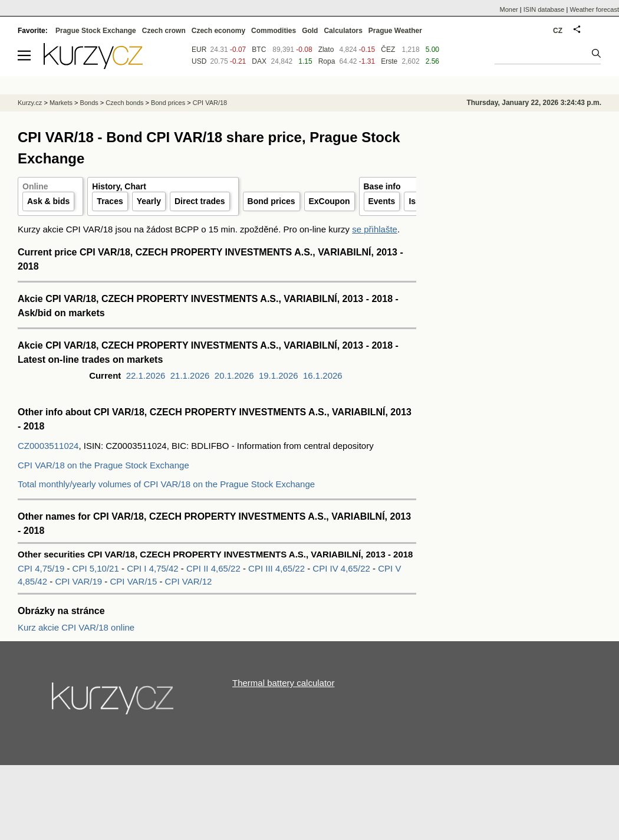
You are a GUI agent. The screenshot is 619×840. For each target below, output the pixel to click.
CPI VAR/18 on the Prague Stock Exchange (103, 465)
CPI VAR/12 (189, 581)
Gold (310, 31)
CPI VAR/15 (134, 581)
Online (35, 186)
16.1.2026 (323, 375)
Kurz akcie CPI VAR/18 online (76, 627)
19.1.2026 (279, 375)
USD (199, 61)
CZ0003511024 (48, 446)
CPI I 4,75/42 (153, 568)
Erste (389, 61)
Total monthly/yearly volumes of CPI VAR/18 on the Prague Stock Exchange (166, 484)
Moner (509, 9)
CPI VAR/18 (210, 103)
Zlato (326, 50)
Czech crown (164, 31)
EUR (199, 50)
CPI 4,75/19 (41, 568)
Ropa (327, 61)
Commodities (274, 31)
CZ (558, 31)
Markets (61, 103)
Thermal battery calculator (283, 683)
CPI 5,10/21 (96, 568)
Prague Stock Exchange (96, 31)
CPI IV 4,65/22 (341, 568)
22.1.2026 (146, 375)
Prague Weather (395, 31)
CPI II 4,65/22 (213, 568)
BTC (259, 50)
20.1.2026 (234, 375)
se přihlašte (375, 229)
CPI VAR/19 (80, 581)
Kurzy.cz (30, 103)
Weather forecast (594, 9)
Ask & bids (48, 201)
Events (382, 201)
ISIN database (544, 9)
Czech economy (218, 31)
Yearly (149, 201)
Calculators (343, 31)
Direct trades (200, 201)
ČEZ (388, 50)
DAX (259, 61)
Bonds (89, 103)
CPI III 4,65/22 (276, 568)
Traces (110, 201)
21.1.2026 (190, 375)
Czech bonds (124, 103)
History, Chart (119, 186)
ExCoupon (330, 201)
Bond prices (271, 201)
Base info (382, 186)
